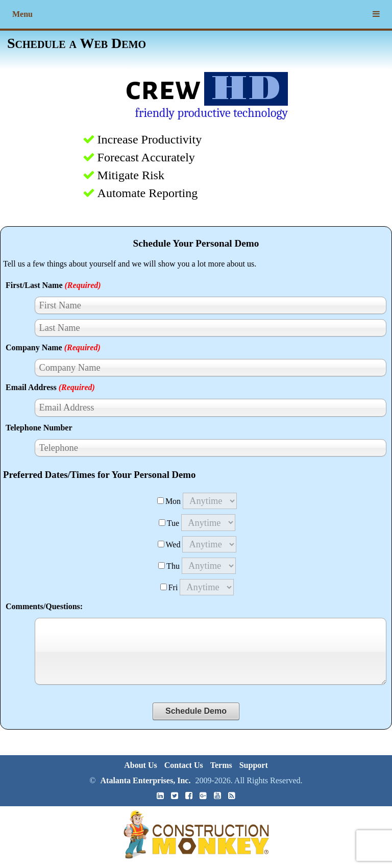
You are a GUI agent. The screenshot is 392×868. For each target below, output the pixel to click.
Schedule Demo (196, 711)
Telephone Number (39, 428)
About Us (140, 765)
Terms (221, 765)
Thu (169, 566)
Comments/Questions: (44, 606)
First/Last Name (53, 285)
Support (254, 765)
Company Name (53, 347)
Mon (169, 501)
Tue (169, 523)
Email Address (50, 387)
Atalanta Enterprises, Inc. (146, 780)
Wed (169, 545)
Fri (169, 587)
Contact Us (184, 765)
